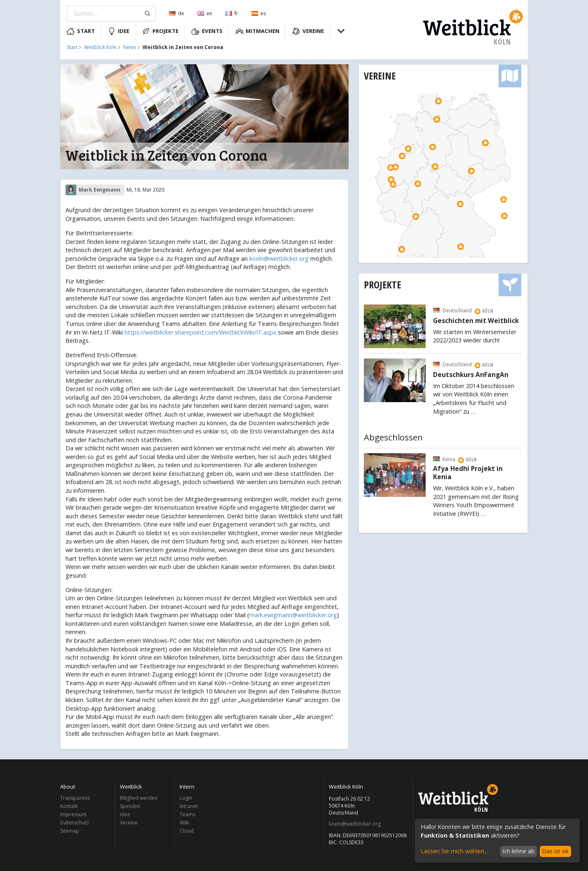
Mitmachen (258, 31)
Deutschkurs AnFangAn (471, 375)
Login (186, 798)
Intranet (189, 806)
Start (81, 31)
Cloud (187, 831)
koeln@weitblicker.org (279, 259)
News (130, 47)
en (205, 13)
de (177, 13)
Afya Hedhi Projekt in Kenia (468, 473)
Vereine (308, 31)
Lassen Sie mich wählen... (454, 851)
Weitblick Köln (100, 47)
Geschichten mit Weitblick (476, 321)
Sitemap (70, 831)
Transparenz (75, 798)
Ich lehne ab (518, 851)
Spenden (130, 806)
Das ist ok (555, 851)
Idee (119, 31)
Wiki (184, 823)
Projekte (160, 31)
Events (207, 31)
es (259, 13)
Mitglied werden (139, 798)
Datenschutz (75, 823)
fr (232, 13)
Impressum (73, 814)
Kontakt (69, 806)
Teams (187, 814)
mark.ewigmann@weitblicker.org (293, 615)
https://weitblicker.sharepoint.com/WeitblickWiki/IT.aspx (200, 332)
